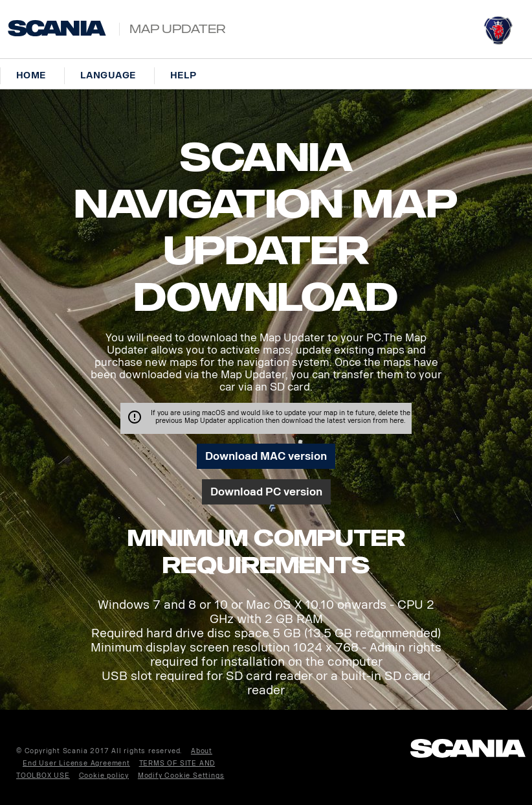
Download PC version (266, 492)
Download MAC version (266, 456)
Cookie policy (104, 776)
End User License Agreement (76, 764)
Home (31, 75)
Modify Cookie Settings (181, 776)
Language (108, 75)
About (202, 751)
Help (183, 75)
